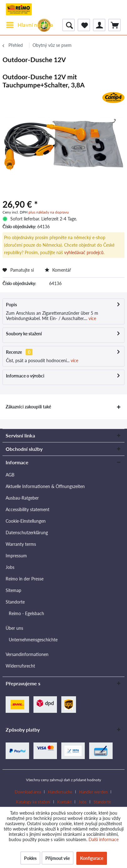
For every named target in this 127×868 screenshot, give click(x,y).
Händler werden (93, 792)
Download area (28, 792)
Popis (11, 305)
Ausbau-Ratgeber (22, 498)
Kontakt (64, 802)
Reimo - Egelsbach (26, 613)
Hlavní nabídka (30, 24)
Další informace (104, 839)
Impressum (16, 556)
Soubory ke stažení (24, 334)
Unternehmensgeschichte (33, 640)
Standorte (15, 602)
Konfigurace (92, 858)
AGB (10, 475)
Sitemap (13, 590)
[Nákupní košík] (114, 25)
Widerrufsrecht (20, 666)
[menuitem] (29, 25)
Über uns (14, 628)
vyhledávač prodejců (84, 252)
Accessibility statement (28, 509)
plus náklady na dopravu (49, 212)
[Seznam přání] (84, 25)
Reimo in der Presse (25, 579)
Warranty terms (21, 544)
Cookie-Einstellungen (26, 521)
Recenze (14, 352)
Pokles (30, 858)
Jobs (10, 567)
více (92, 318)
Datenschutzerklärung (27, 533)
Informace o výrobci (25, 376)
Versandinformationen (27, 654)
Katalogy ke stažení (33, 802)
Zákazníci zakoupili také (28, 407)
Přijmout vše (58, 858)
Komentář (58, 270)
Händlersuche (60, 792)
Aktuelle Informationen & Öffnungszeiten (45, 486)
